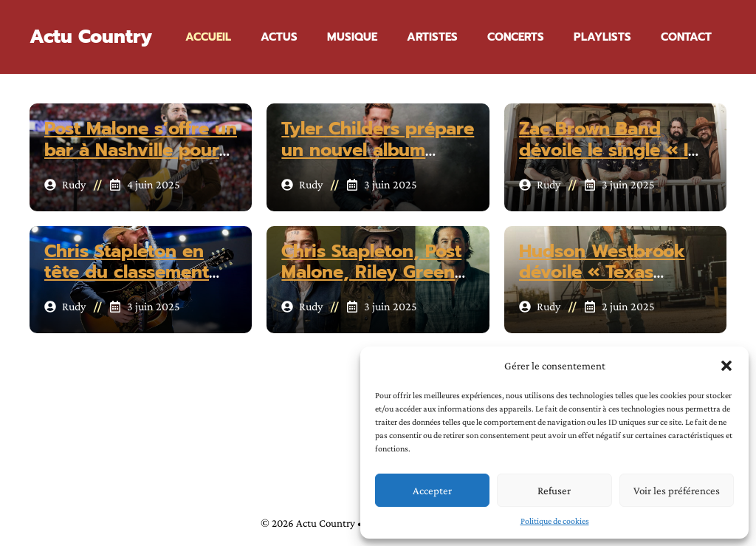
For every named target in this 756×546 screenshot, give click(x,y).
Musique (352, 37)
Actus (279, 37)
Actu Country (91, 37)
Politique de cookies (555, 521)
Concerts (516, 37)
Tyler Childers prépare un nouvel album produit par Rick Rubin (378, 160)
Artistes (432, 37)
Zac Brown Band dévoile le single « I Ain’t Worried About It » (608, 160)
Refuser (554, 491)
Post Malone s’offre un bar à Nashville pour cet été (141, 150)
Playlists (602, 37)
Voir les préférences (677, 491)
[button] (726, 366)
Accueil (208, 37)
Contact (686, 37)
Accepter (432, 491)
